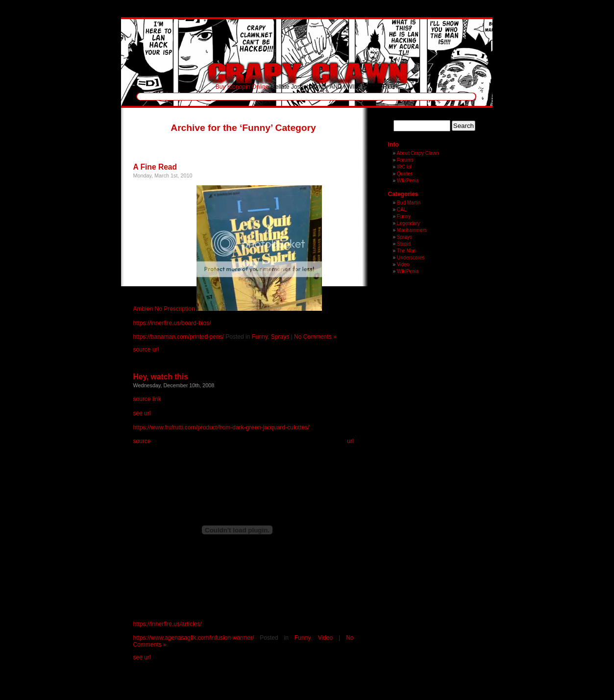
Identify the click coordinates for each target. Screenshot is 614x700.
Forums (405, 160)
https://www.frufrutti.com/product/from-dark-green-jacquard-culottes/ (221, 427)
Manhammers (412, 230)
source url (146, 350)
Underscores (411, 258)
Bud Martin (409, 203)
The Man (406, 251)
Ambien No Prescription (164, 309)
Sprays (280, 337)
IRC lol (404, 167)
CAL (402, 210)
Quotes (405, 174)
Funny (260, 337)
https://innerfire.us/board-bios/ (172, 323)
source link (147, 399)
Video (325, 638)
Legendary (408, 223)
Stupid (404, 244)
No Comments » (315, 337)
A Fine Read (155, 167)
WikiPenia (408, 181)
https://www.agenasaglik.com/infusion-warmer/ (194, 638)
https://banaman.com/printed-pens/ (179, 337)
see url (142, 413)
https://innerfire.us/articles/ (168, 624)
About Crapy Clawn (418, 153)
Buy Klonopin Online (242, 87)
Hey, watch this (161, 377)
